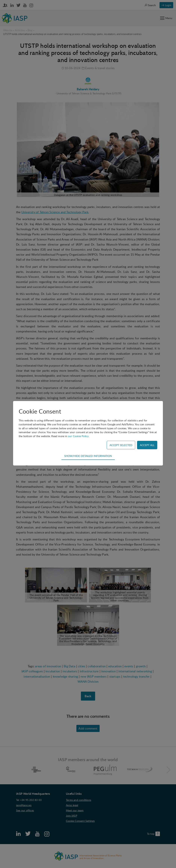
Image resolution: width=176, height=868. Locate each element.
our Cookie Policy (78, 436)
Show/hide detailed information (88, 456)
